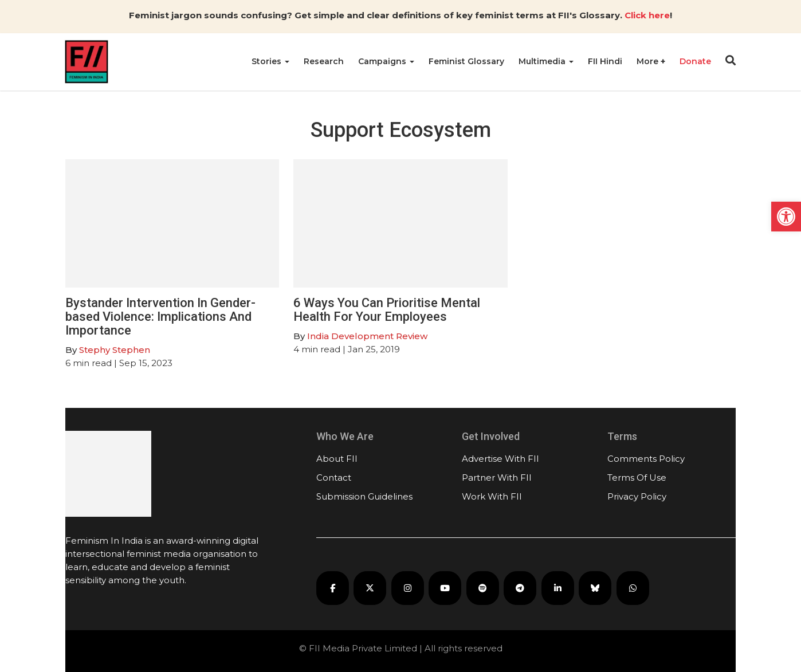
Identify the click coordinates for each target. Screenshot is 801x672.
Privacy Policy (637, 496)
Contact (334, 478)
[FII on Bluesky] (595, 588)
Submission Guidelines (364, 496)
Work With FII (492, 496)
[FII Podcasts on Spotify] (483, 588)
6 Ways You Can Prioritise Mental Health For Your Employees (387, 310)
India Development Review (367, 336)
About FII (337, 459)
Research (324, 61)
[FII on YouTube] (445, 588)
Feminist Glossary (466, 61)
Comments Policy (646, 459)
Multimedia (546, 61)
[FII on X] (370, 588)
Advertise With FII (500, 459)
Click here (647, 15)
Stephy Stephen (115, 350)
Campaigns (386, 61)
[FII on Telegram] (520, 588)
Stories (270, 61)
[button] (786, 217)
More (649, 61)
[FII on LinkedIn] (558, 588)
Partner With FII (497, 478)
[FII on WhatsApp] (633, 588)
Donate (695, 61)
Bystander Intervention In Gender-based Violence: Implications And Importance (160, 317)
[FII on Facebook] (333, 588)
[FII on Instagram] (408, 588)
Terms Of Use (637, 478)
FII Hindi (605, 61)
